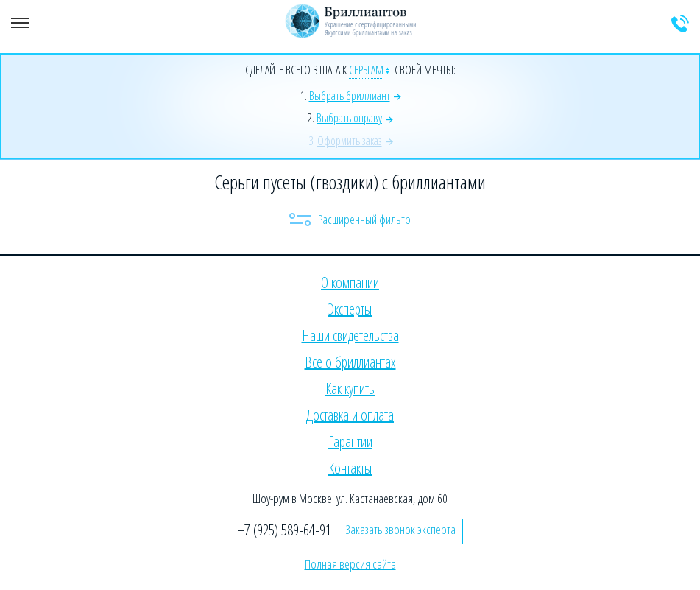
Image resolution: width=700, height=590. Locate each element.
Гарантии (350, 442)
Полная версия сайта (350, 564)
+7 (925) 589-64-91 (284, 530)
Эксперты (350, 309)
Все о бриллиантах (350, 362)
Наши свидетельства (350, 336)
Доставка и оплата (350, 415)
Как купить (350, 389)
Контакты (350, 468)
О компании (350, 282)
